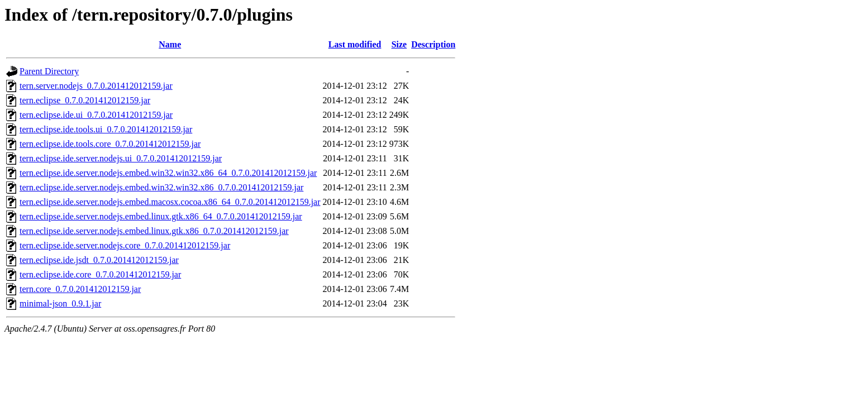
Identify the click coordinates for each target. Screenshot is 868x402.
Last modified (355, 44)
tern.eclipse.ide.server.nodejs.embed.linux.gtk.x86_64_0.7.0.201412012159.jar (161, 216)
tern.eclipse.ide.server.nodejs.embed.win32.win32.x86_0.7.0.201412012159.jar (161, 187)
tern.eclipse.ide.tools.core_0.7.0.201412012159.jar (110, 144)
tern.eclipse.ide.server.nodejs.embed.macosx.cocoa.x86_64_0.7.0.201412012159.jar (170, 202)
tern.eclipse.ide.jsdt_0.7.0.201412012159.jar (99, 260)
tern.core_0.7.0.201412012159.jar (80, 289)
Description (433, 44)
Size (399, 44)
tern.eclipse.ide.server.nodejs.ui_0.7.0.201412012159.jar (121, 158)
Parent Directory (49, 71)
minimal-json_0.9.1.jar (60, 303)
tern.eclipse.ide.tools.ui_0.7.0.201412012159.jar (106, 129)
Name (170, 44)
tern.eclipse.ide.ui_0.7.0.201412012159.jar (96, 115)
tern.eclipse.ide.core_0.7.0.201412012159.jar (100, 274)
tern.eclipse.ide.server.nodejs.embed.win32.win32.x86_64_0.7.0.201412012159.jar (168, 173)
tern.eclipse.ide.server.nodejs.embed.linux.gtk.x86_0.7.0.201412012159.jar (154, 231)
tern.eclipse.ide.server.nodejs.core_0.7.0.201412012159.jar (125, 245)
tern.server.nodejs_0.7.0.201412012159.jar (96, 86)
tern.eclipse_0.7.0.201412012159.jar (85, 100)
